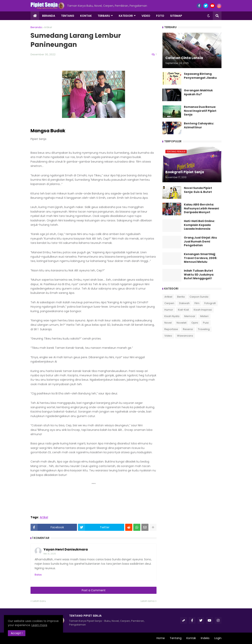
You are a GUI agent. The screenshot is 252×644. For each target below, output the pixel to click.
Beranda (36, 27)
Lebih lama (148, 601)
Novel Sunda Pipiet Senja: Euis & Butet (198, 190)
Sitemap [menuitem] (176, 16)
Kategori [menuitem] (126, 16)
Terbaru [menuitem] (104, 16)
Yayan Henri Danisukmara (66, 549)
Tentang (176, 638)
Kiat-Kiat (183, 310)
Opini (195, 323)
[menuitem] (35, 16)
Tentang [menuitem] (68, 16)
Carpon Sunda (199, 297)
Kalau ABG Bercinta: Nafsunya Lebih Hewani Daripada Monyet (201, 208)
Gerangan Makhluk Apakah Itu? (198, 92)
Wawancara (185, 336)
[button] (208, 16)
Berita (181, 297)
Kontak (191, 638)
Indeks (205, 638)
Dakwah (184, 303)
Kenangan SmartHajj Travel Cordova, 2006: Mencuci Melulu (201, 258)
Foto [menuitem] (160, 16)
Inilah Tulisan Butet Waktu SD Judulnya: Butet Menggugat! (199, 275)
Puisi (206, 323)
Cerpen (169, 303)
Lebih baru (39, 601)
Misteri (204, 316)
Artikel (48, 27)
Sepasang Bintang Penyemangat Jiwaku (200, 76)
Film (197, 303)
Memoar (190, 316)
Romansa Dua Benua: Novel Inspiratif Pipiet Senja (200, 111)
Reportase (171, 329)
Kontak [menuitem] (86, 16)
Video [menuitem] (146, 16)
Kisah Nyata (172, 316)
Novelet (182, 323)
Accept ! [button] (17, 633)
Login (218, 638)
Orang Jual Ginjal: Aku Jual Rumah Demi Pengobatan (200, 241)
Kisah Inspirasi (203, 310)
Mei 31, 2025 (50, 554)
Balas (38, 575)
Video (168, 336)
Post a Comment (94, 590)
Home (161, 638)
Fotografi (210, 303)
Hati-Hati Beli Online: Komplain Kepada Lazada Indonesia (199, 225)
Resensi (188, 329)
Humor (169, 310)
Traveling (204, 329)
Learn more (39, 625)
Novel (168, 323)
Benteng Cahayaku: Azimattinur (199, 125)
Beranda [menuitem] (49, 16)
